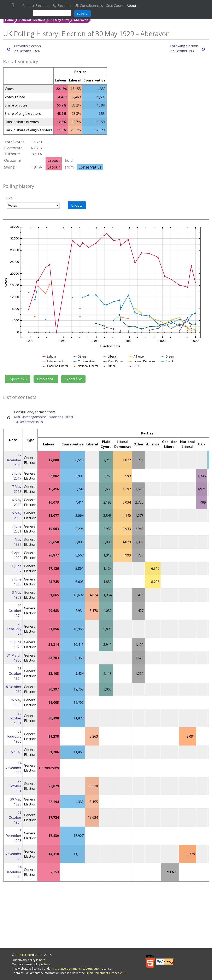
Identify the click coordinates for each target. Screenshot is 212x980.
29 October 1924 (15, 817)
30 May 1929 (60, 20)
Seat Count (115, 6)
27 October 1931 (15, 786)
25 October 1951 (15, 718)
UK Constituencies (89, 6)
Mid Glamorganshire (30, 417)
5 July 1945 (13, 752)
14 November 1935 (13, 768)
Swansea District (60, 417)
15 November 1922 (13, 854)
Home (10, 20)
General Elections (36, 6)
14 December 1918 (28, 422)
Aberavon (81, 20)
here (42, 960)
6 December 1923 (13, 836)
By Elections (62, 6)
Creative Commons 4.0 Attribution (78, 969)
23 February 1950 (14, 736)
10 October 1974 (15, 611)
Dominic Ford (25, 955)
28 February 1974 (14, 629)
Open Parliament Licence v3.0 (106, 973)
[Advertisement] (106, 917)
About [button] (132, 6)
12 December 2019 (13, 460)
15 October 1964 (15, 674)
